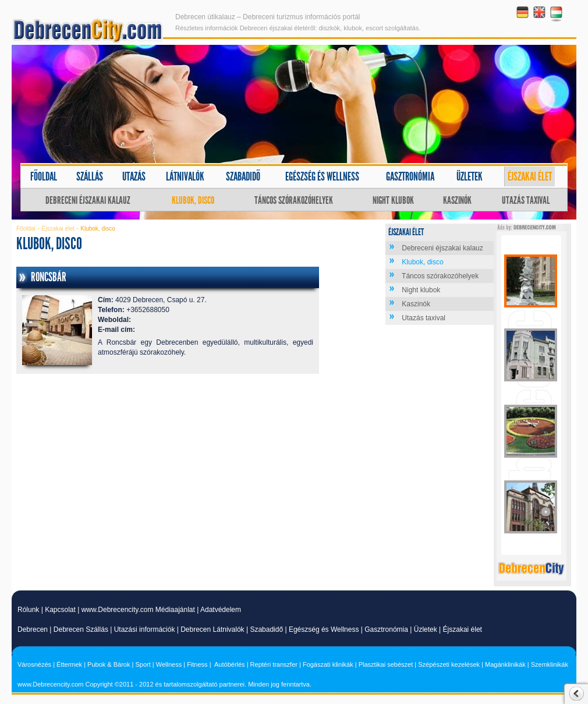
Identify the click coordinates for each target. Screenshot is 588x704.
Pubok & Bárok (109, 664)
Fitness (197, 664)
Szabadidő (243, 176)
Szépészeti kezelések (449, 664)
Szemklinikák (550, 664)
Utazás (134, 176)
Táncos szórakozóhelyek (294, 200)
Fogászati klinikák (328, 664)
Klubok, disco (193, 200)
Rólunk (28, 610)
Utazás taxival (526, 200)
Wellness (169, 664)
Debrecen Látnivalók (212, 629)
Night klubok (393, 200)
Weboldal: (114, 320)
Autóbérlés (230, 664)
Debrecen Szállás (81, 629)
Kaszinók (457, 200)
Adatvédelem (221, 610)
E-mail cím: (116, 330)
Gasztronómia (410, 176)
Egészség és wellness (322, 176)
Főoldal (44, 176)
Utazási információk (145, 629)
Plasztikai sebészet (386, 664)
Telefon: (111, 310)
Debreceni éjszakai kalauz (88, 200)
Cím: (106, 300)
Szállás (90, 176)
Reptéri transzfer (274, 664)
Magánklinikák (505, 664)
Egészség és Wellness (324, 629)
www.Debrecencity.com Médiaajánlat (138, 610)
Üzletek (470, 176)
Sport (143, 664)
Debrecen (33, 629)
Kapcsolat (60, 610)
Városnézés (34, 664)
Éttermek (69, 664)
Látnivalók (185, 176)
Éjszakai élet (530, 176)
